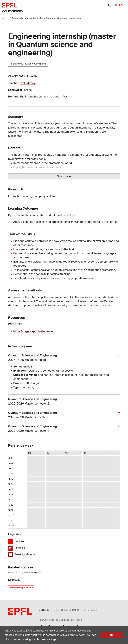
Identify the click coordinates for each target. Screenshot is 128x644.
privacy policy (78, 635)
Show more (64, 176)
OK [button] (112, 635)
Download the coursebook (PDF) (28, 64)
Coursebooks (12, 11)
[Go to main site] (3, 18)
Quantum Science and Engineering (63, 358)
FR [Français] (115, 5)
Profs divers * (28, 83)
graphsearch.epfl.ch (32, 573)
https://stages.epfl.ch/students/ (33, 331)
